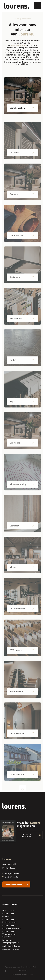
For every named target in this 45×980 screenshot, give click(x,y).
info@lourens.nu (12, 874)
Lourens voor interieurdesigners (10, 921)
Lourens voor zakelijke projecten (10, 941)
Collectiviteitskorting (11, 946)
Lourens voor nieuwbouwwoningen (11, 927)
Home (17, 19)
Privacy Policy (32, 967)
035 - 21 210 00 (12, 877)
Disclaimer (23, 970)
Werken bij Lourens (11, 950)
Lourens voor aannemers (8, 915)
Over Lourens (8, 910)
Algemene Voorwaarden (14, 967)
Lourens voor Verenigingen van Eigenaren (10, 934)
